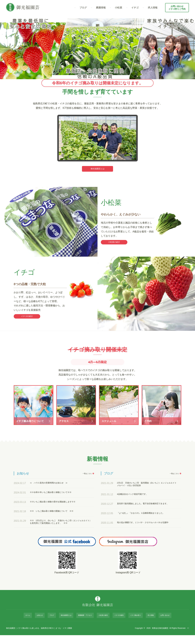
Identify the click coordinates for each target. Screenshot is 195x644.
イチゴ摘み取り (131, 626)
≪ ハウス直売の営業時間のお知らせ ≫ (53, 488)
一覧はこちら (86, 478)
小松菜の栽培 (102, 626)
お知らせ (46, 626)
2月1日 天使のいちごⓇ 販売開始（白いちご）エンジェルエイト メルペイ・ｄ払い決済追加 (148, 489)
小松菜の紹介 (114, 244)
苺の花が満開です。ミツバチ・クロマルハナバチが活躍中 (147, 533)
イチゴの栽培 (116, 626)
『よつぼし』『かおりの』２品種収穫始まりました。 (146, 522)
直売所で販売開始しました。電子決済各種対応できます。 (146, 511)
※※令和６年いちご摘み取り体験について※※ (55, 497)
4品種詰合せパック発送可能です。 (136, 500)
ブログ (83, 8)
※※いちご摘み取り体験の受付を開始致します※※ (58, 506)
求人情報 (153, 8)
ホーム (36, 626)
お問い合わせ (156, 626)
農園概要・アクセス (85, 626)
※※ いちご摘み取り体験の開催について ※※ (57, 516)
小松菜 (119, 8)
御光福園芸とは (97, 169)
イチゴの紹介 (27, 320)
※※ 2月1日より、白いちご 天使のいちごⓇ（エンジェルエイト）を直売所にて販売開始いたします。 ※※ (60, 527)
